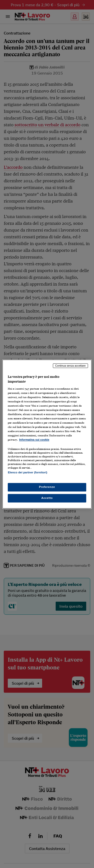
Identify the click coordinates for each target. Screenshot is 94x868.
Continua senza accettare (70, 366)
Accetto (47, 498)
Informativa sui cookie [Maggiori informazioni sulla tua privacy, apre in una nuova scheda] (34, 440)
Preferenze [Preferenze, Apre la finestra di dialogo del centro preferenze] (47, 487)
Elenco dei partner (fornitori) (27, 472)
